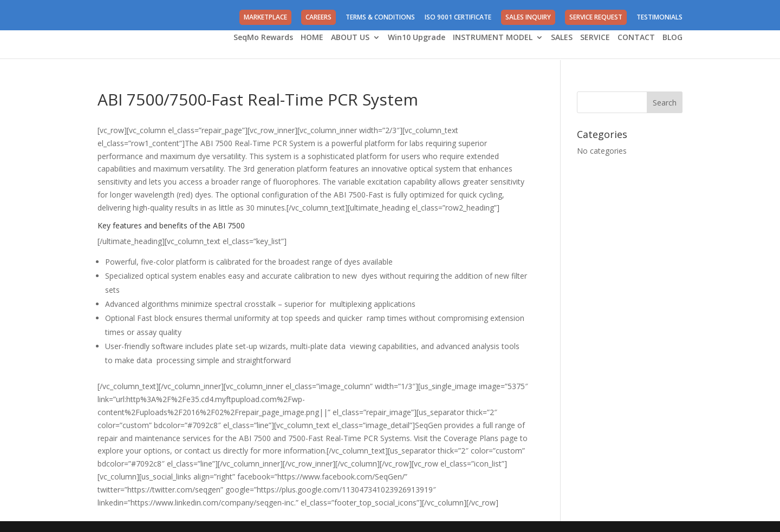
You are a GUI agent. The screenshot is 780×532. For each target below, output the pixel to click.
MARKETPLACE (265, 17)
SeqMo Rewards (263, 38)
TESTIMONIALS (659, 18)
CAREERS (318, 17)
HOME (312, 38)
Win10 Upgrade (417, 38)
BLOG (672, 38)
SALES (562, 38)
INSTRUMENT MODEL (493, 38)
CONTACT (636, 38)
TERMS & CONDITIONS (380, 18)
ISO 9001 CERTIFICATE (458, 18)
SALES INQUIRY (528, 17)
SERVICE (595, 38)
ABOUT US (350, 38)
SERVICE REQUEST (596, 17)
